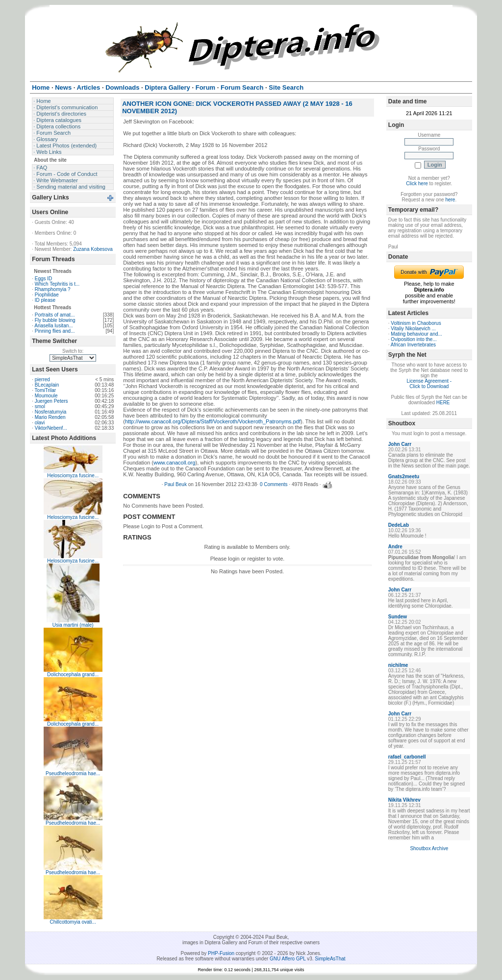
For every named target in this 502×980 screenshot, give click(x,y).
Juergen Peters (51, 401)
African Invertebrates (413, 345)
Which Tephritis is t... (57, 284)
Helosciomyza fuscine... (73, 476)
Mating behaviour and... (416, 334)
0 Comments (274, 484)
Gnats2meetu (404, 477)
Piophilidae (47, 295)
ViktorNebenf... (51, 428)
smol (40, 406)
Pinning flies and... (55, 331)
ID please (45, 300)
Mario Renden (50, 417)
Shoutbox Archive (429, 848)
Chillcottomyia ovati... (73, 922)
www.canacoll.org (175, 463)
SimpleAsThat (330, 959)
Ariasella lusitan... (53, 326)
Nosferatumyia (50, 412)
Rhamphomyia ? (53, 289)
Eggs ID (44, 279)
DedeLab (399, 525)
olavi (40, 423)
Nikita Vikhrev (404, 800)
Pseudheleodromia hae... (73, 773)
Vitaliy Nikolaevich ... (413, 329)
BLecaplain (47, 385)
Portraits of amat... (55, 315)
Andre (395, 547)
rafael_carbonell (407, 757)
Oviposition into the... (414, 339)
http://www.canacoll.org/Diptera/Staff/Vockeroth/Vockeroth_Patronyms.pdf (213, 421)
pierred (42, 380)
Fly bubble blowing (55, 320)
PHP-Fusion (221, 953)
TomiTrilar (46, 390)
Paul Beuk (176, 484)
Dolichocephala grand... (73, 674)
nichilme (398, 665)
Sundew (398, 617)
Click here (417, 184)
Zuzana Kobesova (93, 249)
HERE (443, 403)
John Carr (400, 444)
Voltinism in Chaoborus (416, 323)
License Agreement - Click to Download (429, 384)
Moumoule (46, 396)
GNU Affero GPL (288, 959)
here (450, 200)
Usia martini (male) (73, 625)
